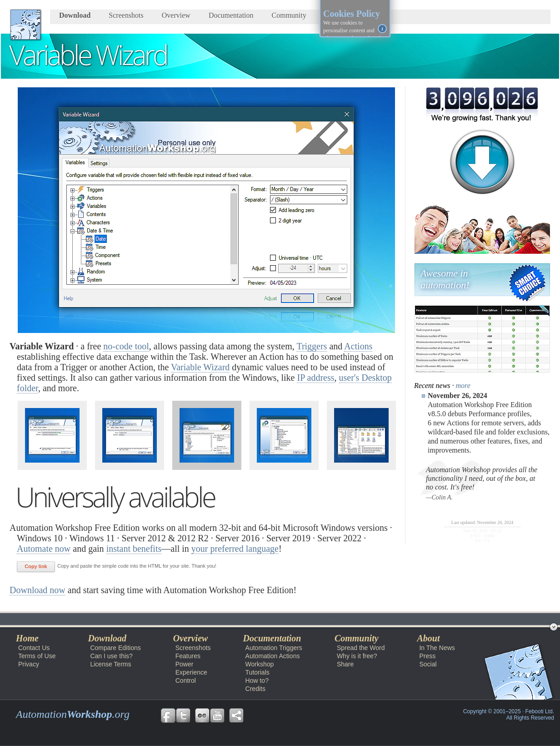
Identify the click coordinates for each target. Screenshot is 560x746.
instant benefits (134, 549)
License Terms (110, 664)
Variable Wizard (200, 367)
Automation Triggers (274, 648)
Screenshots (126, 15)
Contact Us (34, 648)
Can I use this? (111, 656)
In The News (437, 648)
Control (186, 680)
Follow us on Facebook (168, 716)
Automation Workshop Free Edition (66, 619)
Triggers (312, 346)
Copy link (36, 566)
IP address (315, 378)
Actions (358, 346)
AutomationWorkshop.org (25, 25)
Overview (176, 15)
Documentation (231, 15)
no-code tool (126, 346)
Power (185, 664)
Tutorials (257, 672)
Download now (37, 590)
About (428, 638)
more (463, 386)
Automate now (44, 549)
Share (345, 664)
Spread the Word (361, 648)
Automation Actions (273, 656)
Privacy (29, 664)
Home (27, 638)
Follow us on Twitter (183, 716)
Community (289, 15)
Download (75, 15)
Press (427, 656)
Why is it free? (357, 656)
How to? (257, 680)
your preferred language (235, 549)
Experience (191, 672)
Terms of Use (37, 656)
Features (188, 656)
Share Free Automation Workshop (236, 716)
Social (428, 664)
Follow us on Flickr (202, 716)
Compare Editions (115, 648)
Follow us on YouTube (217, 716)
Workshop (260, 664)
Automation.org (73, 714)
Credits (255, 689)
